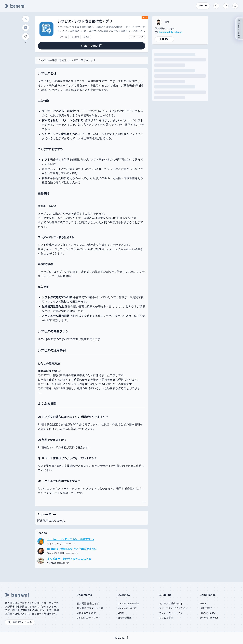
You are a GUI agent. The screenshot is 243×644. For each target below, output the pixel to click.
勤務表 (86, 37)
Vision (121, 613)
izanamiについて (127, 608)
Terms (203, 603)
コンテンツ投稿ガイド (171, 603)
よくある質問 (166, 618)
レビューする (137, 37)
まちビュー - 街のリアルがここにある (69, 559)
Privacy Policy (207, 613)
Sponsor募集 (125, 618)
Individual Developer (170, 32)
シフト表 (63, 37)
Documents (84, 595)
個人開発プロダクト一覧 (90, 608)
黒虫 (167, 22)
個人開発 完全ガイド (88, 603)
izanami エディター (87, 618)
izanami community (128, 603)
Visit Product (92, 46)
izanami (123, 638)
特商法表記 (206, 608)
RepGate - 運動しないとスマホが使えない (72, 549)
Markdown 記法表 (86, 613)
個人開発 (75, 37)
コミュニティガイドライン (173, 608)
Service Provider (209, 618)
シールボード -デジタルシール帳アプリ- (70, 539)
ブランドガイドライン (171, 613)
